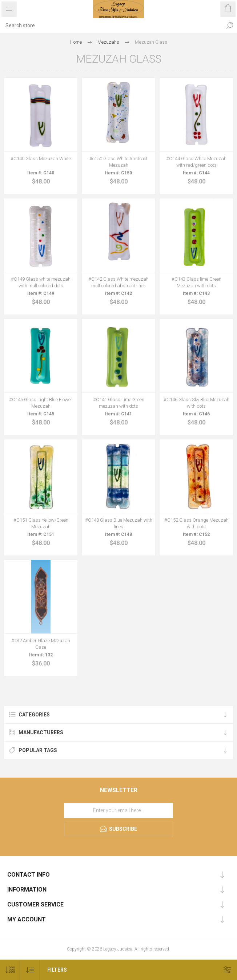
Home (76, 42)
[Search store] (111, 25)
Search (230, 25)
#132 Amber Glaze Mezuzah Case (41, 644)
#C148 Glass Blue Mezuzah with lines (119, 523)
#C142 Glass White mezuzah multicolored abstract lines (118, 282)
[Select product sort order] (30, 970)
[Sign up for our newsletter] (118, 810)
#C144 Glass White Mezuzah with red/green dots (196, 162)
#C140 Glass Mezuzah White (41, 159)
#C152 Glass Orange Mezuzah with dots (196, 523)
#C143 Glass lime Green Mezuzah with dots (196, 282)
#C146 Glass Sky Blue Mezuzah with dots (196, 403)
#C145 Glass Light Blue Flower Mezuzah (41, 403)
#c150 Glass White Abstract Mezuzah (118, 162)
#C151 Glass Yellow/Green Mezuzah (41, 523)
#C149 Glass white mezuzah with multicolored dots (41, 282)
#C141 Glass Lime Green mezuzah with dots (119, 403)
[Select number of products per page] (10, 970)
